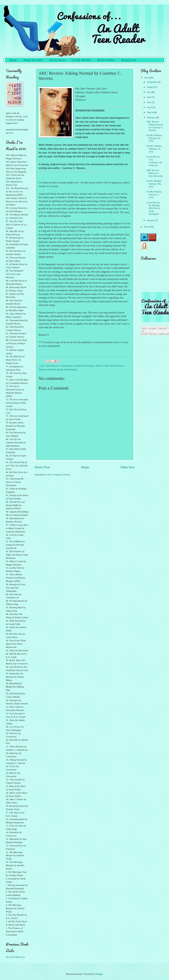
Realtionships (71, 369)
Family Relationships (85, 366)
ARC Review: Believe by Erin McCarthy (155, 173)
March (150, 112)
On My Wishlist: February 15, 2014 (154, 149)
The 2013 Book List (15, 957)
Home (13, 60)
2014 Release (52, 366)
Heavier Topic (103, 366)
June (149, 97)
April (150, 107)
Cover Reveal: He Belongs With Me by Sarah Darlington (153, 208)
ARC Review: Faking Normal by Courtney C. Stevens (155, 126)
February (151, 117)
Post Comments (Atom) (59, 475)
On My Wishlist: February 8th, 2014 (154, 184)
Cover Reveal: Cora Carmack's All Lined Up (154, 161)
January (151, 220)
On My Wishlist (81, 60)
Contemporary (67, 366)
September (152, 82)
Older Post (127, 467)
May (149, 102)
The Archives (57, 60)
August (151, 87)
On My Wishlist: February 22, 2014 (154, 138)
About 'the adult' (33, 60)
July (149, 92)
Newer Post (42, 467)
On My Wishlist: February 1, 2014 (154, 194)
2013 (147, 227)
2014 (147, 78)
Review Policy (106, 60)
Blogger (99, 974)
